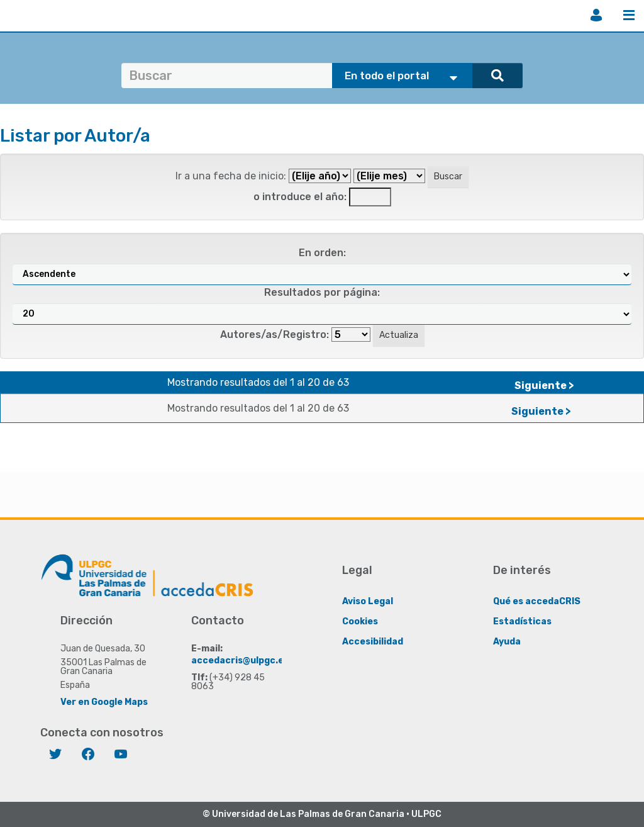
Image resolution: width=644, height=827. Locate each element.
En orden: (322, 253)
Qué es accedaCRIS (537, 601)
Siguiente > (544, 385)
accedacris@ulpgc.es (240, 661)
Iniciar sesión (596, 15)
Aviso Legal (368, 601)
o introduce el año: (300, 197)
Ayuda (507, 642)
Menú (629, 15)
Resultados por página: (322, 292)
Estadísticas (522, 622)
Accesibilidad (373, 642)
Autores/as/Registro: (275, 335)
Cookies (360, 622)
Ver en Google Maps (104, 702)
